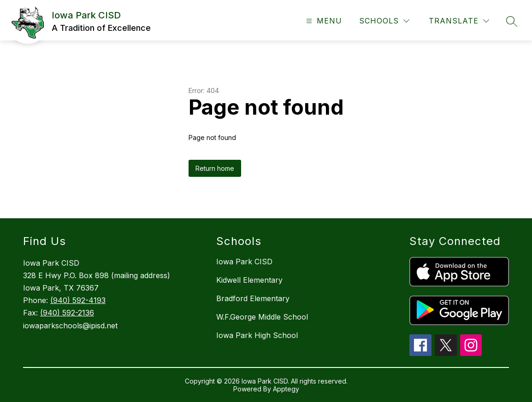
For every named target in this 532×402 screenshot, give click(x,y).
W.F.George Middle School (262, 317)
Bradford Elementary (253, 298)
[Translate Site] (459, 21)
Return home (215, 168)
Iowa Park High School (257, 335)
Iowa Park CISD (244, 262)
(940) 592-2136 (67, 313)
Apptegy (286, 389)
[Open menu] (323, 21)
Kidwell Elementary (249, 280)
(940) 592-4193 (78, 300)
